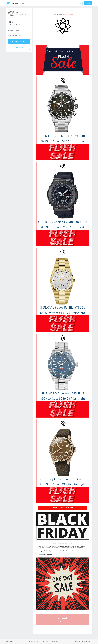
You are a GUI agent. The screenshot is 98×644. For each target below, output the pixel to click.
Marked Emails (44, 641)
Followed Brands (54, 641)
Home (31, 641)
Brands (22, 3)
